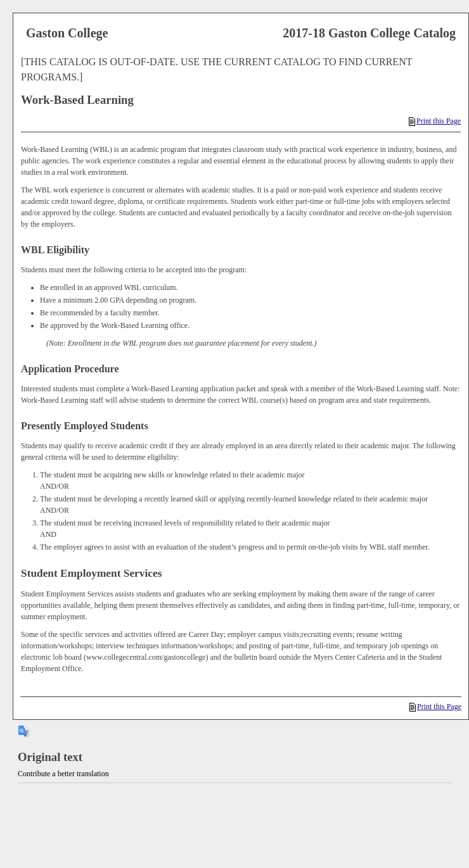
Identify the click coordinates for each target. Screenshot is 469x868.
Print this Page (435, 121)
